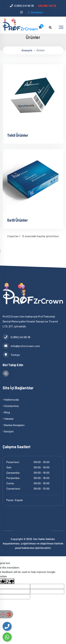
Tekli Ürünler (18, 135)
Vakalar (8, 419)
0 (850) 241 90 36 (24, 6)
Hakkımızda (11, 399)
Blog (6, 412)
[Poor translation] (10, 581)
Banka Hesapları (14, 425)
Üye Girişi (36, 12)
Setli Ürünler (17, 220)
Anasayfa (27, 50)
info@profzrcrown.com (21, 346)
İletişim (8, 431)
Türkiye (11, 355)
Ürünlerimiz (11, 406)
